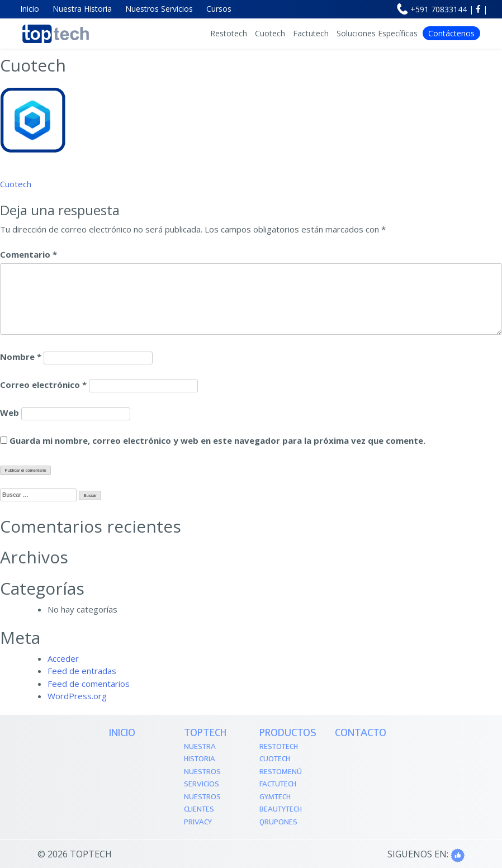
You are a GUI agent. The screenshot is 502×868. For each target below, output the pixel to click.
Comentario (29, 254)
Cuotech (270, 33)
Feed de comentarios (89, 684)
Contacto (361, 734)
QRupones (278, 822)
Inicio (122, 734)
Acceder (63, 658)
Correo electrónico (43, 385)
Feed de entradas (82, 671)
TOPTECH (205, 734)
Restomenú (281, 772)
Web (10, 412)
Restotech (229, 33)
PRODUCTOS (288, 734)
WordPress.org (77, 696)
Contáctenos (451, 33)
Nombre (21, 357)
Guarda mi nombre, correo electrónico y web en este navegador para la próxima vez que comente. (217, 440)
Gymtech (275, 797)
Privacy (198, 822)
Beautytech (281, 810)
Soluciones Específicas (377, 33)
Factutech (311, 33)
